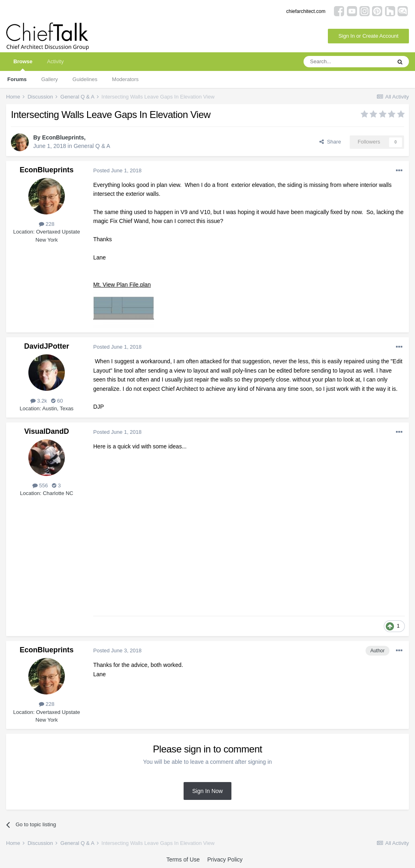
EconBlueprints (63, 137)
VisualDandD (47, 431)
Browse (23, 65)
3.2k (39, 401)
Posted (117, 170)
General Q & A (92, 146)
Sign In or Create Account (368, 36)
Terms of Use (183, 859)
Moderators (125, 79)
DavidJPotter (46, 346)
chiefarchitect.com (306, 11)
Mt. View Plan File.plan (122, 285)
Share (330, 142)
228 (47, 224)
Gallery (50, 79)
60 (57, 401)
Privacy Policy (225, 859)
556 (40, 485)
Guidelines (85, 79)
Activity (55, 61)
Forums (17, 79)
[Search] (347, 62)
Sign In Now (207, 791)
